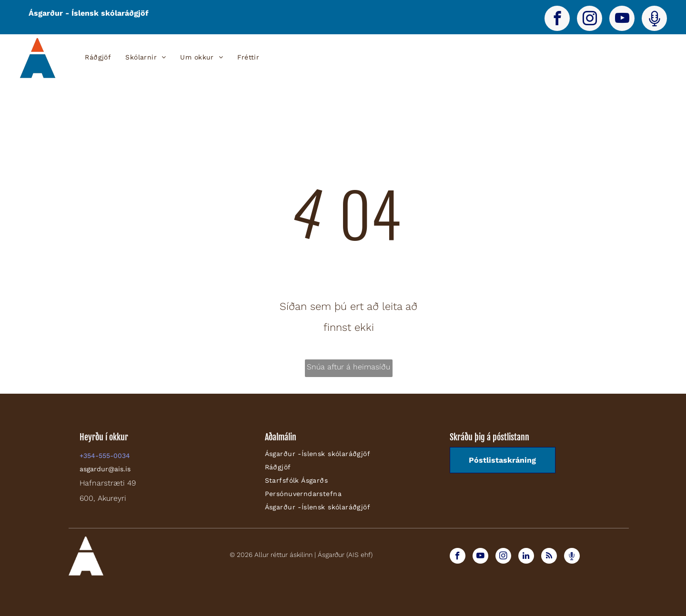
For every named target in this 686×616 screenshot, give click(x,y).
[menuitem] (98, 57)
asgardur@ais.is (105, 469)
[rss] (549, 557)
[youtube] (622, 20)
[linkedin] (526, 557)
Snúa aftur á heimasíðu (348, 367)
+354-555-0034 (105, 456)
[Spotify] (654, 20)
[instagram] (590, 20)
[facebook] (557, 20)
